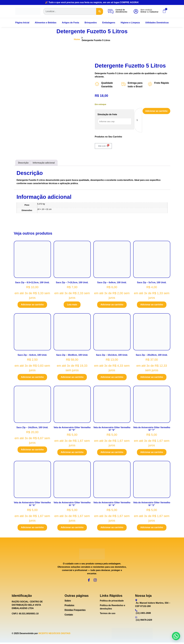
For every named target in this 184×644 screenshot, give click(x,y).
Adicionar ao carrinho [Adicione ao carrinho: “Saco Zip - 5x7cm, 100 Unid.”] (152, 305)
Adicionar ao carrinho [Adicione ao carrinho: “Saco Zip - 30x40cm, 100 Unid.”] (72, 377)
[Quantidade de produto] (137, 120)
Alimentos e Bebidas (46, 23)
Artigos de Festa (70, 23)
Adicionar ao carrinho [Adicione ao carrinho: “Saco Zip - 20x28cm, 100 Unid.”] (152, 377)
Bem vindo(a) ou (150, 11)
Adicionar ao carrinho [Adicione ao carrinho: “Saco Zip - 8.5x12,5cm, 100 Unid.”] (32, 305)
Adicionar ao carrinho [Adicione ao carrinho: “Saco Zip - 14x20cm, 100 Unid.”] (32, 450)
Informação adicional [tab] (44, 163)
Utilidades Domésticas (157, 23)
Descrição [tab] (23, 163)
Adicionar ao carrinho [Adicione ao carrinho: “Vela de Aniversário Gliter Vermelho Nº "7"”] (152, 453)
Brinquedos (91, 23)
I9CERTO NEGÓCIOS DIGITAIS (54, 635)
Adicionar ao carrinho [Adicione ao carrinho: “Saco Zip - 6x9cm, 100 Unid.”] (112, 305)
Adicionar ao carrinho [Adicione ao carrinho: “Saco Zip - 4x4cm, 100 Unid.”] (32, 377)
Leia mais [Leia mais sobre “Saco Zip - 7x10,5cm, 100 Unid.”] (72, 305)
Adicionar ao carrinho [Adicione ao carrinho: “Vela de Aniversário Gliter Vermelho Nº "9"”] (72, 453)
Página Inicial (22, 23)
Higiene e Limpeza (130, 23)
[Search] (100, 11)
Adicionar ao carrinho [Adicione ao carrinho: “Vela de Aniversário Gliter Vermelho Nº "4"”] (112, 528)
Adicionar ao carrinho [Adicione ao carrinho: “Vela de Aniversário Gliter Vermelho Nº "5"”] (72, 528)
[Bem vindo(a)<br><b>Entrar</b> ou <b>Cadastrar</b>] (136, 11)
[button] (176, 636)
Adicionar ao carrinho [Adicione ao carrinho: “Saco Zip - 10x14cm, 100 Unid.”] (112, 377)
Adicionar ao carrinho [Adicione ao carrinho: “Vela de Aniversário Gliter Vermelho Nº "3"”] (152, 528)
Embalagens (109, 23)
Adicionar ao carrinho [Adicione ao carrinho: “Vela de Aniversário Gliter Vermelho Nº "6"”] (32, 528)
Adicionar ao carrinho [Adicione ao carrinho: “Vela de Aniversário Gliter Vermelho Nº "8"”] (112, 453)
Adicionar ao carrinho (156, 111)
